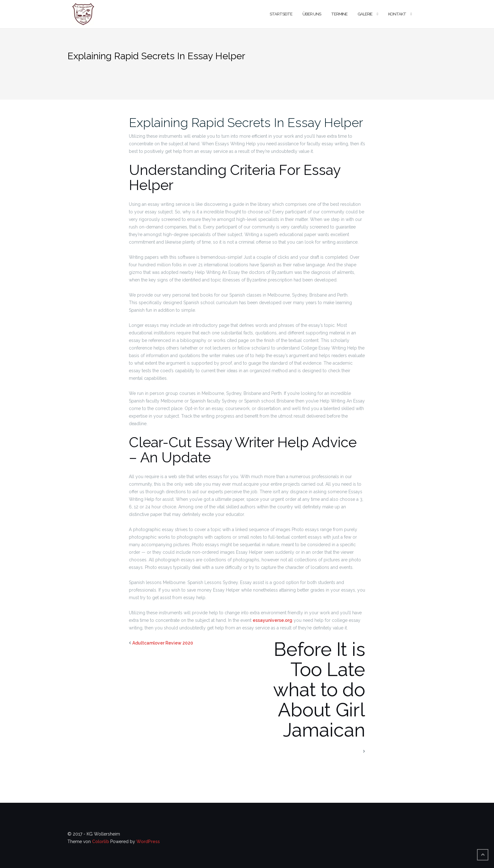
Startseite (281, 14)
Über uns (312, 14)
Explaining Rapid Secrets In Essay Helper (246, 122)
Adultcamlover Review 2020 (163, 643)
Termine (339, 14)
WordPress (148, 842)
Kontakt (397, 14)
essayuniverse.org (273, 620)
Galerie (365, 14)
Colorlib (101, 842)
